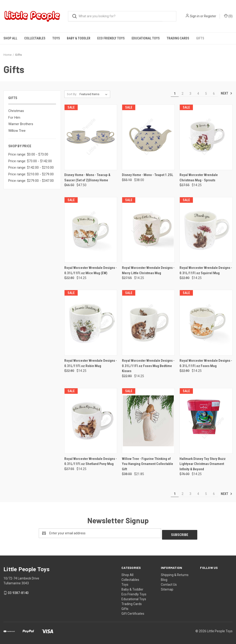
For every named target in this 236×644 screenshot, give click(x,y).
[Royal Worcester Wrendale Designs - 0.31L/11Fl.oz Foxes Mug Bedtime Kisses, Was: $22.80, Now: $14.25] (148, 323)
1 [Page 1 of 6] (175, 94)
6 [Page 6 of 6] (214, 94)
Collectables (35, 38)
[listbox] (94, 94)
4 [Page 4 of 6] (198, 94)
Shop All (10, 38)
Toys (56, 38)
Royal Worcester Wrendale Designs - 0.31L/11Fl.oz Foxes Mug (206, 363)
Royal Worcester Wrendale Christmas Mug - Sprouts (199, 178)
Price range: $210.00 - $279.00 (31, 174)
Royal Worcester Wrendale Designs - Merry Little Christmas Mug (148, 270)
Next (227, 93)
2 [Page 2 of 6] (183, 94)
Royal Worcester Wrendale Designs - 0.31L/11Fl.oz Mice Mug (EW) (91, 270)
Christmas (16, 111)
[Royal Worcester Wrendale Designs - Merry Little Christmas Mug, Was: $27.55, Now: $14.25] (148, 230)
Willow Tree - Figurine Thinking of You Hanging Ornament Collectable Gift (147, 464)
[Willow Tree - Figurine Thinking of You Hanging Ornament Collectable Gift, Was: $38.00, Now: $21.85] (148, 421)
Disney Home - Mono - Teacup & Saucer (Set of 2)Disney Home (87, 178)
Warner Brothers (21, 124)
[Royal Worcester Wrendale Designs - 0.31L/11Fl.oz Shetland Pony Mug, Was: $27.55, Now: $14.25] (91, 421)
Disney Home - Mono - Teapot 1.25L (148, 175)
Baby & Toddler (79, 38)
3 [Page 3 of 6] (190, 94)
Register (210, 16)
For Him (14, 118)
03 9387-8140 (18, 591)
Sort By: (72, 94)
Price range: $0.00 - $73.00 (28, 154)
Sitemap (167, 588)
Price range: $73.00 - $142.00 (30, 161)
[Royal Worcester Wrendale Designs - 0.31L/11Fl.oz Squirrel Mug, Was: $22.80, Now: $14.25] (206, 230)
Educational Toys (146, 38)
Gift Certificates (133, 612)
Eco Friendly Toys (111, 38)
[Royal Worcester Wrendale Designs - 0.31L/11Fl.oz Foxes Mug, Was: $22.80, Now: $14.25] (206, 323)
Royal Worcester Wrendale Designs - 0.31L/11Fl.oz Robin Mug (91, 363)
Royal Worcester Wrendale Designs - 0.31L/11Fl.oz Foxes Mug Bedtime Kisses (148, 366)
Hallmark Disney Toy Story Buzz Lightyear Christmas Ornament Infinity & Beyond (203, 464)
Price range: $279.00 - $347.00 (31, 181)
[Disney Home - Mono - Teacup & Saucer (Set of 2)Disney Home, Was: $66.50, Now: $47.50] (91, 137)
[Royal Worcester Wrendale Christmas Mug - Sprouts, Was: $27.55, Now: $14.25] (206, 137)
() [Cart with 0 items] (228, 16)
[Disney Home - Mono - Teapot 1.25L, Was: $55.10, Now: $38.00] (148, 137)
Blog (164, 578)
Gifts (200, 38)
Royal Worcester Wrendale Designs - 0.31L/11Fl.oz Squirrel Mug (206, 270)
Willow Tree (17, 131)
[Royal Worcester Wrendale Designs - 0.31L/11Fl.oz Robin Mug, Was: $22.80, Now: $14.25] (91, 323)
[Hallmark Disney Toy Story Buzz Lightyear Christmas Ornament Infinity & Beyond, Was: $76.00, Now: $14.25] (206, 421)
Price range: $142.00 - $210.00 (31, 168)
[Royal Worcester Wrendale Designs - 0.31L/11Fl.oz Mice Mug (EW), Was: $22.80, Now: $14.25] (91, 230)
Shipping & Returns (175, 573)
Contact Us (169, 583)
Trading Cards (178, 38)
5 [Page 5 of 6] (206, 94)
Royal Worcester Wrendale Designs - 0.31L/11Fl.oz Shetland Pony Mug (91, 461)
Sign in (195, 16)
